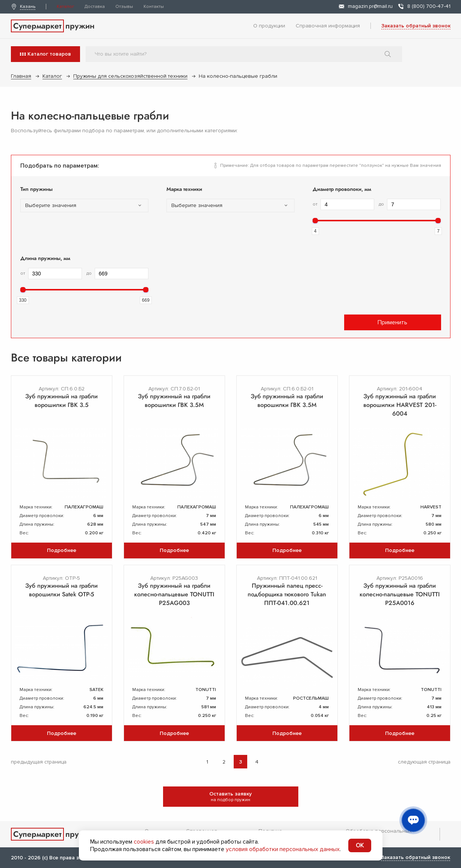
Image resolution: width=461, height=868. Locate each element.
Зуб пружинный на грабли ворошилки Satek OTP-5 (61, 590)
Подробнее (62, 550)
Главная (21, 76)
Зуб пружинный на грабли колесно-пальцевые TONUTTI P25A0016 (400, 594)
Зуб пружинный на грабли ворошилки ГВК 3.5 (61, 401)
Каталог (65, 7)
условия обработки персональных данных (283, 849)
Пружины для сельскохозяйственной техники (130, 76)
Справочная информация (328, 26)
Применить (392, 322)
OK (360, 845)
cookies (144, 842)
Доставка (95, 7)
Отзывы (124, 7)
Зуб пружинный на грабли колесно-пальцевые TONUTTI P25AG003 (174, 594)
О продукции (269, 26)
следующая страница (424, 762)
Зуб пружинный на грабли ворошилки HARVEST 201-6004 (400, 405)
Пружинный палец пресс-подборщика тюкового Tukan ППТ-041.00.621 (287, 594)
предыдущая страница (39, 762)
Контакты (154, 7)
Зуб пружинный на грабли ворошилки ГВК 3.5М (174, 401)
